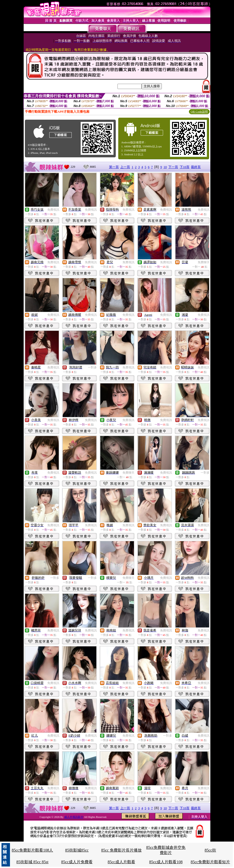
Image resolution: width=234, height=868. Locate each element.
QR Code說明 (199, 112)
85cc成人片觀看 (121, 862)
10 (165, 167)
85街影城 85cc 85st (32, 862)
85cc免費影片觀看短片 (210, 862)
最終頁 (196, 167)
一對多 (92, 367)
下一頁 (173, 167)
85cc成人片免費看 (77, 862)
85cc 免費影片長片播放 (121, 850)
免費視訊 (53, 210)
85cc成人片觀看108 (166, 862)
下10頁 (185, 167)
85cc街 (210, 850)
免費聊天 (204, 262)
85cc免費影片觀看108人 (32, 850)
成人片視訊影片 (74, 817)
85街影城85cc (77, 850)
